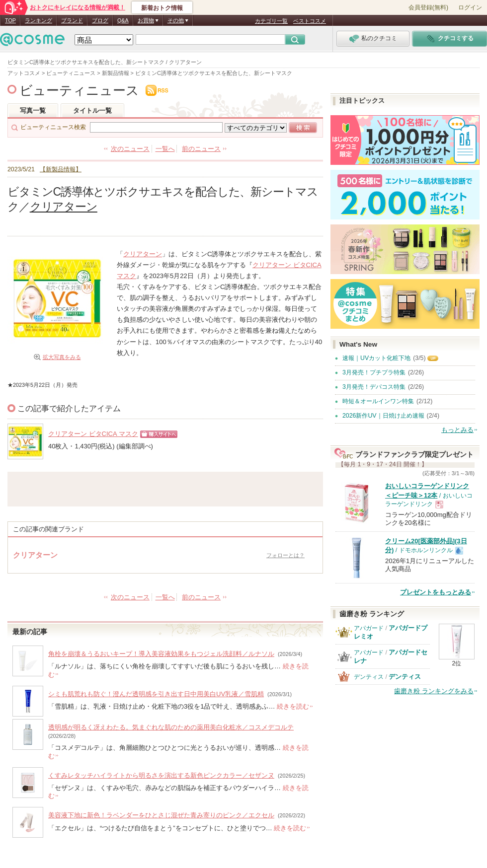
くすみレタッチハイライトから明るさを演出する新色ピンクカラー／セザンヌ (161, 775)
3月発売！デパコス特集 (374, 387)
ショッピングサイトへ (156, 438)
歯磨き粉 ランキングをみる (434, 691)
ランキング (39, 20)
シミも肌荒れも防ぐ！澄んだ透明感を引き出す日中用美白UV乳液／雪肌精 (156, 694)
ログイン (470, 7)
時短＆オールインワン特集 (378, 401)
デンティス (369, 677)
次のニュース (130, 149)
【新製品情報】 (61, 169)
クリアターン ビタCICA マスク (93, 434)
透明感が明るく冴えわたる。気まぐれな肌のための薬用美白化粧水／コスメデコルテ (171, 727)
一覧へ (165, 149)
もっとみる (457, 430)
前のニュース (201, 149)
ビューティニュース (79, 90)
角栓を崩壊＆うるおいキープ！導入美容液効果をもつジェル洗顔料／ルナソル (161, 654)
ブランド (72, 20)
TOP (10, 20)
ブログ (100, 20)
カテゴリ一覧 (271, 21)
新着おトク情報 (162, 8)
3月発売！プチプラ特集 (374, 372)
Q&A (123, 20)
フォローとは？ (285, 555)
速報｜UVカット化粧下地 (376, 358)
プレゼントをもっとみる (436, 592)
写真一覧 (33, 110)
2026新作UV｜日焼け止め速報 (383, 416)
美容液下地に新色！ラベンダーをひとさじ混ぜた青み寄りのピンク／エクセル (161, 815)
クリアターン (64, 207)
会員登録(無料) (428, 7)
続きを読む (293, 706)
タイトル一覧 (92, 110)
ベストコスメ (310, 21)
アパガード (369, 628)
